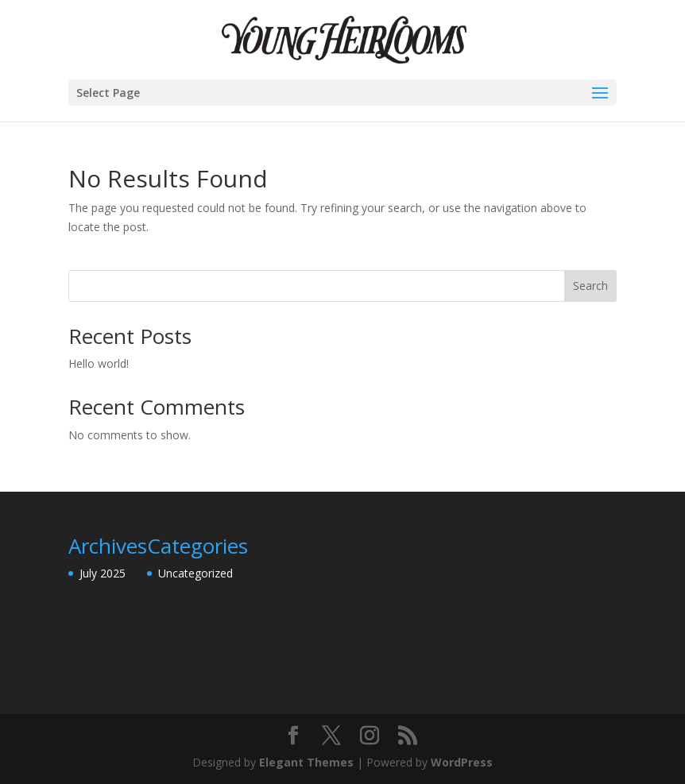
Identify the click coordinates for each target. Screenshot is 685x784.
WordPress (462, 762)
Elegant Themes (306, 762)
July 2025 (103, 573)
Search (590, 286)
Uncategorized (195, 573)
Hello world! (99, 363)
